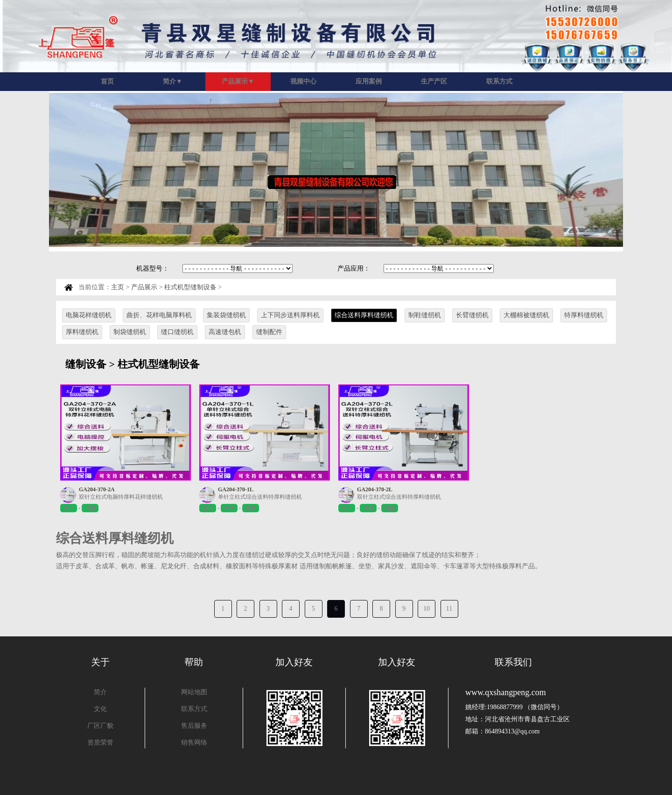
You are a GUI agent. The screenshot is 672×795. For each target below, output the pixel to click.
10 (427, 609)
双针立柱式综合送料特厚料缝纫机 (399, 497)
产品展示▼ (238, 81)
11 (449, 609)
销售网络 (194, 743)
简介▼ (173, 81)
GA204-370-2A (97, 489)
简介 (100, 692)
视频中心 (303, 81)
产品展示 (144, 287)
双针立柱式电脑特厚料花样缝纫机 (121, 497)
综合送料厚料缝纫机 (364, 315)
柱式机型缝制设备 (190, 287)
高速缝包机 (225, 332)
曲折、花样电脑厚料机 (159, 315)
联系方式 (499, 81)
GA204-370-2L (375, 489)
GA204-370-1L (236, 489)
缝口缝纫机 (177, 332)
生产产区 (434, 81)
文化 (100, 709)
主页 (118, 287)
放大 (69, 508)
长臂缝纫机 (472, 315)
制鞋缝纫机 (425, 315)
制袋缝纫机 (130, 332)
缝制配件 (269, 332)
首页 (107, 81)
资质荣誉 (100, 743)
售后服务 (194, 726)
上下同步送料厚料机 (290, 315)
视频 (251, 508)
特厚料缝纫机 (584, 315)
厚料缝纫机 (82, 332)
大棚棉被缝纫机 (526, 315)
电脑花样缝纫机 (89, 315)
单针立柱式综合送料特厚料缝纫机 (260, 497)
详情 (90, 508)
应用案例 (369, 81)
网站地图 (194, 692)
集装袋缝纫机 (226, 315)
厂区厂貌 (100, 726)
